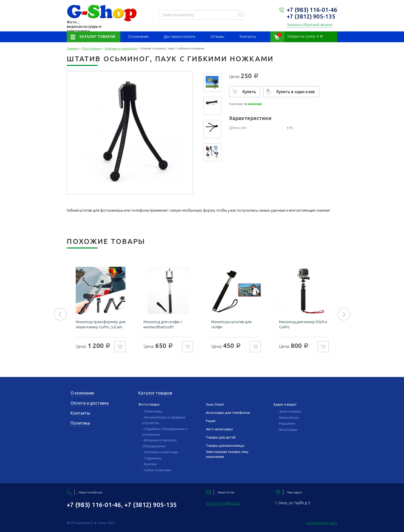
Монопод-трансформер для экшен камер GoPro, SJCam (101, 324)
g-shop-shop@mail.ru (223, 503)
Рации (211, 421)
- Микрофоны (288, 417)
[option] (212, 83)
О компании (138, 37)
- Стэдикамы (152, 458)
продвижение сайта (322, 523)
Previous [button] (60, 314)
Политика (80, 423)
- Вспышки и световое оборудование (159, 443)
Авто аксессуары (219, 429)
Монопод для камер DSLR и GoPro (303, 324)
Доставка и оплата (179, 37)
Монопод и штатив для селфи (231, 324)
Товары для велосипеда (225, 445)
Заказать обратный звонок (310, 25)
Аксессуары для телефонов (228, 413)
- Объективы (152, 411)
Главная (73, 48)
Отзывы (217, 37)
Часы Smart (215, 404)
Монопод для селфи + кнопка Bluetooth (163, 324)
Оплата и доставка (90, 403)
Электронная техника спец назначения (227, 454)
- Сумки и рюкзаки (157, 470)
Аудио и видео (285, 404)
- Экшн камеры (289, 411)
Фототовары (91, 48)
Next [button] (344, 314)
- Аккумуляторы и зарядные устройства (164, 420)
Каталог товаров (97, 37)
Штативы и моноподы (121, 48)
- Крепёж (149, 464)
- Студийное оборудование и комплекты (165, 432)
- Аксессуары (287, 430)
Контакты (248, 37)
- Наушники (286, 423)
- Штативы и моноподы (160, 452)
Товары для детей (221, 437)
